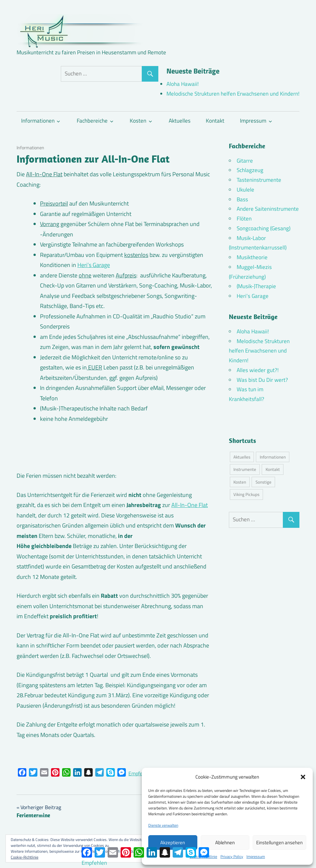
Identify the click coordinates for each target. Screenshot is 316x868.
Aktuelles (180, 121)
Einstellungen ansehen (279, 842)
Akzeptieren (173, 842)
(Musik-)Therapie (256, 286)
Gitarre (245, 161)
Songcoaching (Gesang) (263, 228)
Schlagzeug (250, 170)
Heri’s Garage (94, 265)
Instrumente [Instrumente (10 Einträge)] (245, 469)
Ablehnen (225, 842)
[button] (303, 777)
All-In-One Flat (190, 505)
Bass (242, 199)
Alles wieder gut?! (258, 370)
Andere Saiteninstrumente (268, 209)
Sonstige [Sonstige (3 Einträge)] (263, 482)
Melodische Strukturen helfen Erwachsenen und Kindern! (233, 94)
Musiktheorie (252, 257)
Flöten (244, 219)
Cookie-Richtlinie (25, 857)
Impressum (256, 856)
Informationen (38, 121)
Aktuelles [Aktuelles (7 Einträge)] (242, 457)
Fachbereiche (92, 121)
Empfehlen (140, 773)
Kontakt (215, 121)
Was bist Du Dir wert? (262, 380)
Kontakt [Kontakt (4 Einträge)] (273, 469)
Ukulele (245, 190)
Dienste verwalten (163, 825)
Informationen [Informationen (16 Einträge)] (273, 457)
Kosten (138, 121)
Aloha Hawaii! (183, 84)
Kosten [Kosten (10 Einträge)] (240, 482)
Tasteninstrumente (259, 180)
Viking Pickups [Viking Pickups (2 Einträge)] (246, 494)
